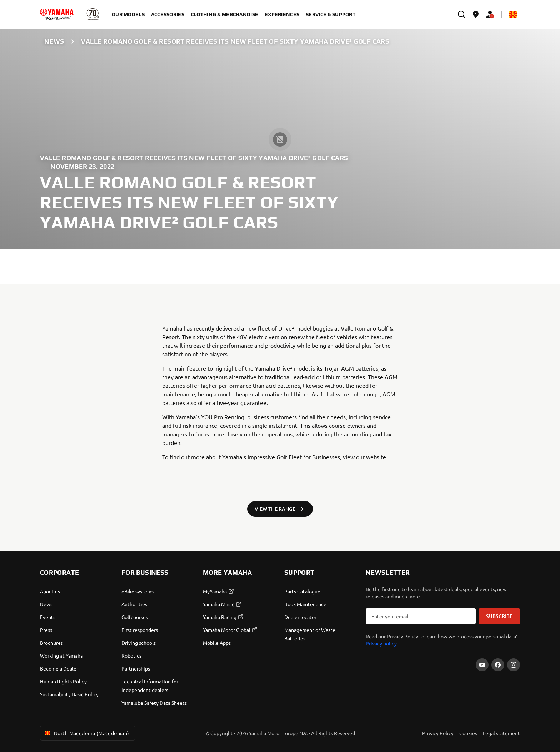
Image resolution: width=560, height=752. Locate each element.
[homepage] (57, 14)
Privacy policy (381, 643)
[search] (461, 14)
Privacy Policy (438, 733)
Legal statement (501, 733)
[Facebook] (498, 665)
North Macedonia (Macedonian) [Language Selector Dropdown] (86, 733)
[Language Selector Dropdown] (513, 14)
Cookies (468, 733)
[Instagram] (514, 665)
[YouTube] (482, 665)
